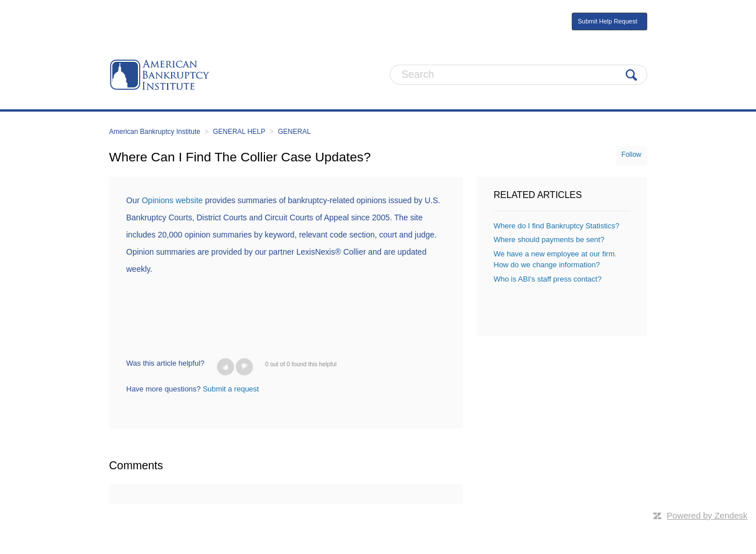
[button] (225, 367)
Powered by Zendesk (707, 515)
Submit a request (231, 389)
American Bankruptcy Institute (155, 132)
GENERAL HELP (239, 132)
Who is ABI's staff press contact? (548, 279)
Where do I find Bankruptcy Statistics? (557, 226)
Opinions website (173, 200)
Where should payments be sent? (549, 240)
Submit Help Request (608, 21)
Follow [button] (632, 155)
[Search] (518, 75)
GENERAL (294, 132)
